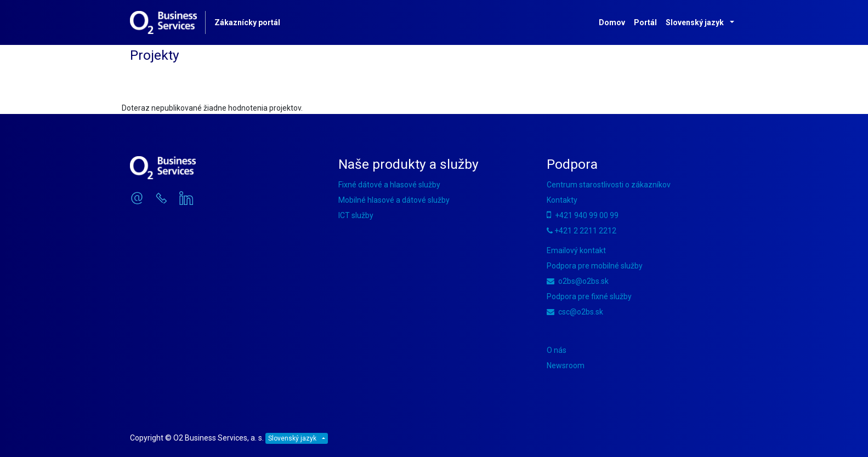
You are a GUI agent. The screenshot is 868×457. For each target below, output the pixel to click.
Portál (645, 22)
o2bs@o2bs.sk (578, 281)
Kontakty (562, 200)
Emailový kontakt (576, 250)
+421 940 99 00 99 (583, 215)
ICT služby (356, 215)
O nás (557, 350)
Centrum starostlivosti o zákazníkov (609, 185)
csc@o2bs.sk (575, 312)
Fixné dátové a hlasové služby (389, 185)
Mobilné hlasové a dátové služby (394, 200)
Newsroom (566, 365)
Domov (612, 22)
